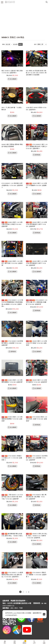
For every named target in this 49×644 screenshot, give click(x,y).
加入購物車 (13, 79)
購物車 (25, 642)
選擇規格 (38, 155)
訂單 (34, 643)
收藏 (44, 643)
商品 (15, 643)
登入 (5, 643)
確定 (20, 44)
